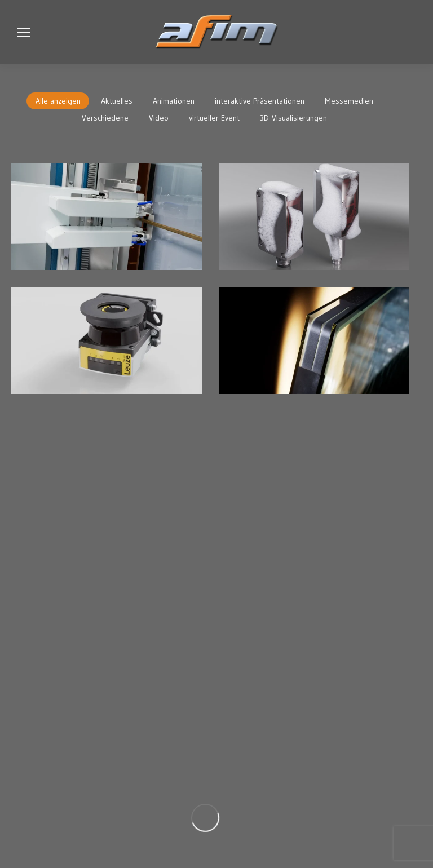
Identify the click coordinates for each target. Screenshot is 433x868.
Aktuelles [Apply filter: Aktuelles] (117, 101)
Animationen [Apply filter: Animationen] (174, 101)
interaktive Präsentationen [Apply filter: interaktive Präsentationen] (260, 101)
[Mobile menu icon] (24, 32)
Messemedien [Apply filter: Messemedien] (349, 101)
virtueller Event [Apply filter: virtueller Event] (214, 118)
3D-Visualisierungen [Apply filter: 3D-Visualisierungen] (293, 118)
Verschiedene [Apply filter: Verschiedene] (105, 118)
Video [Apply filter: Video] (159, 118)
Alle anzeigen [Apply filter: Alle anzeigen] (58, 101)
